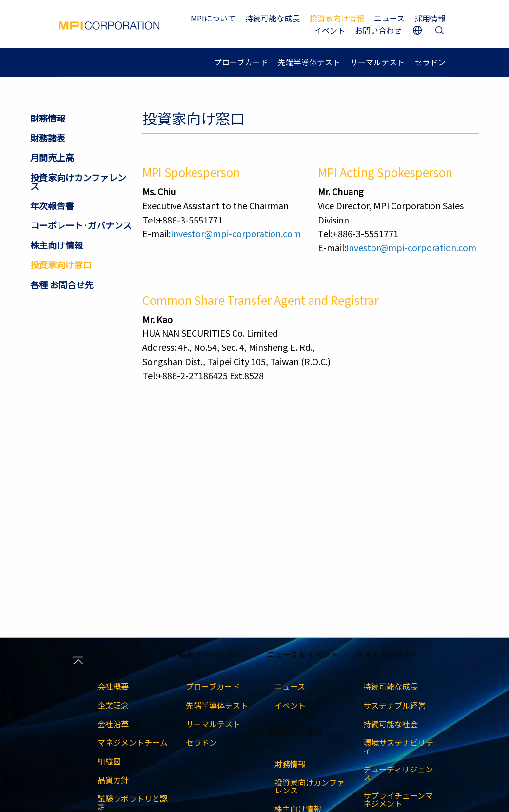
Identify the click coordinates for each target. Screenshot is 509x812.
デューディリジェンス (398, 773)
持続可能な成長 (273, 18)
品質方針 (113, 780)
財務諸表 (48, 138)
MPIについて (213, 18)
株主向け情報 (57, 245)
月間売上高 (52, 157)
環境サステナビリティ (398, 746)
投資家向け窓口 (61, 264)
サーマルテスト (377, 62)
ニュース (389, 18)
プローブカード (241, 62)
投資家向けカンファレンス (78, 182)
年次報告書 (52, 205)
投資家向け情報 (337, 18)
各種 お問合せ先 (62, 284)
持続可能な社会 (391, 724)
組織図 (109, 761)
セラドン (430, 62)
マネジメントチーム (133, 742)
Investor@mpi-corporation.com (236, 233)
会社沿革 (113, 724)
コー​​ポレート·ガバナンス (81, 225)
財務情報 (48, 118)
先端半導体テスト (309, 62)
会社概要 (113, 686)
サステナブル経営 (394, 705)
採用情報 (430, 18)
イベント (330, 30)
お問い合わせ (378, 30)
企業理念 (113, 705)
